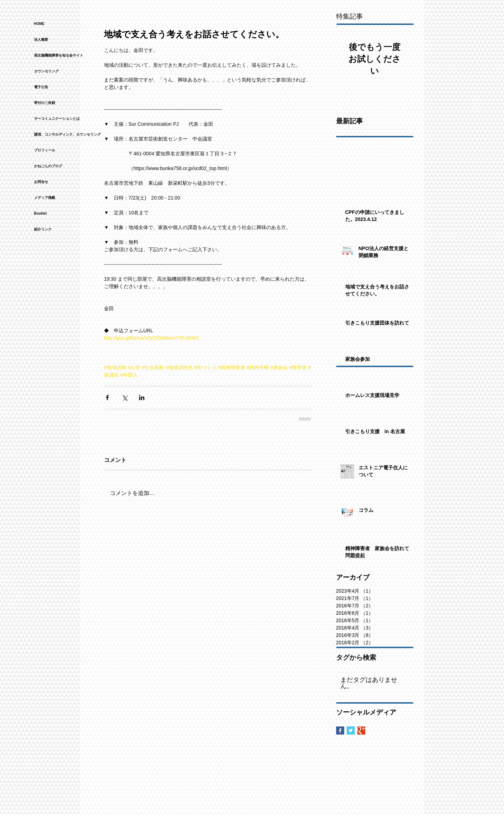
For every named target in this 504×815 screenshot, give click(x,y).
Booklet (41, 213)
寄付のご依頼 (45, 103)
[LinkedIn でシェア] (142, 397)
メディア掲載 (45, 198)
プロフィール (45, 150)
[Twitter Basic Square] (351, 731)
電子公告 (41, 87)
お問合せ (41, 182)
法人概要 (41, 40)
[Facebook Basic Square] (340, 731)
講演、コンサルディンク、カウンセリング (67, 134)
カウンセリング (46, 71)
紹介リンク (43, 229)
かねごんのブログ (48, 166)
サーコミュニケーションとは (57, 119)
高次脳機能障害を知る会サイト (59, 55)
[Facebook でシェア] (107, 397)
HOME (39, 24)
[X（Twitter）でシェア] (125, 397)
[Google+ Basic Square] (361, 731)
